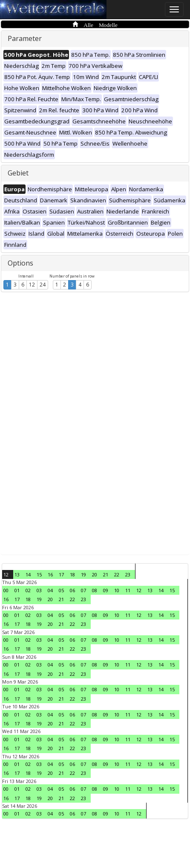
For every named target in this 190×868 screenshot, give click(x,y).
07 (83, 590)
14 (28, 574)
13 (17, 574)
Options (20, 263)
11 (128, 590)
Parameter (25, 38)
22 (117, 574)
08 (95, 590)
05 (61, 590)
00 (6, 590)
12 (32, 285)
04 (50, 590)
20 (95, 574)
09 (106, 590)
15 (39, 574)
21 (106, 574)
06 (72, 590)
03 (39, 590)
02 (28, 590)
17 (61, 574)
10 (117, 590)
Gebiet (18, 173)
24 (43, 285)
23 (128, 574)
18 (72, 574)
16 (50, 574)
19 (83, 574)
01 (17, 590)
